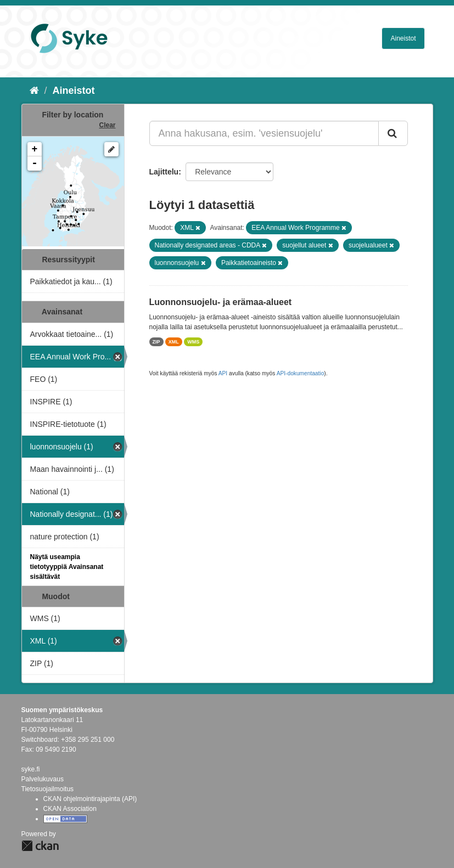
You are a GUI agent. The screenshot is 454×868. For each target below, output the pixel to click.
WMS (193, 342)
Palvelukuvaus (43, 779)
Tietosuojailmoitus (48, 789)
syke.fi (31, 769)
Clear (107, 125)
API (223, 373)
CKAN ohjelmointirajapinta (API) (90, 799)
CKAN (40, 846)
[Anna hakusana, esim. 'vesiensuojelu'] (264, 133)
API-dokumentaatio (301, 373)
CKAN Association (70, 809)
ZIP (156, 342)
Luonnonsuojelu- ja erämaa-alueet (221, 302)
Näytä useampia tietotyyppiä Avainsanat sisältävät (67, 567)
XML (174, 342)
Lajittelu (164, 172)
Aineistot (403, 38)
